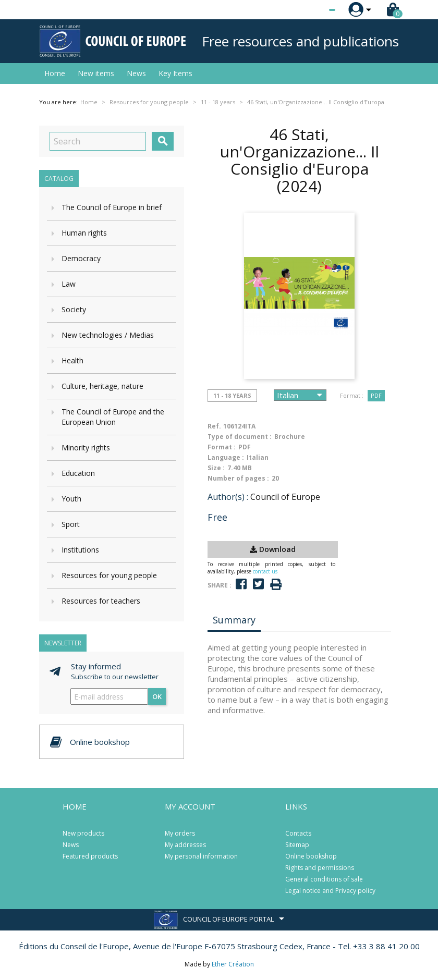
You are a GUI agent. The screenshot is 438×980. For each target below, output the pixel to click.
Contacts (298, 833)
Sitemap (297, 845)
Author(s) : (228, 497)
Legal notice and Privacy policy (330, 891)
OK (157, 696)
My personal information (201, 856)
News (136, 73)
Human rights (84, 233)
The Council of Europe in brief (112, 207)
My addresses (185, 845)
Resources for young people (109, 575)
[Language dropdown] (313, 10)
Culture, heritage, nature (102, 386)
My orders (180, 833)
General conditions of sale (324, 879)
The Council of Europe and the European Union (113, 417)
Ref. (214, 426)
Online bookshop (311, 856)
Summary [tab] (234, 620)
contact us (265, 571)
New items (96, 73)
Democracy (81, 258)
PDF (376, 395)
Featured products (90, 856)
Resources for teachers (101, 601)
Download (273, 549)
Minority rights (86, 448)
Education (78, 473)
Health (72, 360)
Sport (71, 524)
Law (69, 284)
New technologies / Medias (108, 335)
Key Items (175, 73)
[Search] (98, 141)
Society (74, 309)
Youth (71, 499)
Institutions (80, 550)
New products (83, 833)
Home (55, 73)
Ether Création (233, 964)
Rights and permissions (320, 868)
